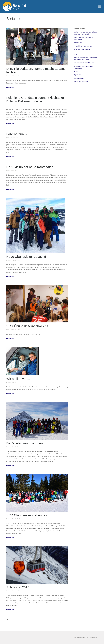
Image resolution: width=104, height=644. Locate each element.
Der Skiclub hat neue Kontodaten (30, 167)
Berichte (76, 72)
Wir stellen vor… (18, 379)
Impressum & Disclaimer (81, 82)
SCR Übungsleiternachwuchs (27, 326)
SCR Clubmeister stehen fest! (28, 515)
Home (75, 54)
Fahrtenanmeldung (79, 78)
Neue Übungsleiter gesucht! (26, 257)
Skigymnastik (77, 75)
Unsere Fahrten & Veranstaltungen (84, 63)
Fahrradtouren (16, 134)
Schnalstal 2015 (18, 587)
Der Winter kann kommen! (25, 443)
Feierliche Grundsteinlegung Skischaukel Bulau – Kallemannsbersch (35, 99)
